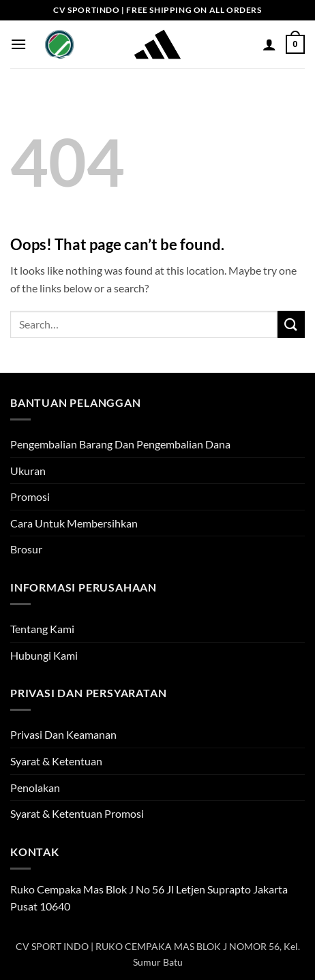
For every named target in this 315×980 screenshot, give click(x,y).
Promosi (30, 496)
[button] (18, 44)
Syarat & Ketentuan (56, 761)
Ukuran (28, 471)
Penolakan (35, 787)
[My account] (269, 44)
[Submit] (291, 324)
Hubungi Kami (44, 655)
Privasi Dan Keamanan (63, 734)
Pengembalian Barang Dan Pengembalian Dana (120, 444)
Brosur (26, 549)
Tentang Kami (42, 629)
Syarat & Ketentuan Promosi (77, 813)
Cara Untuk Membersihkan (74, 523)
